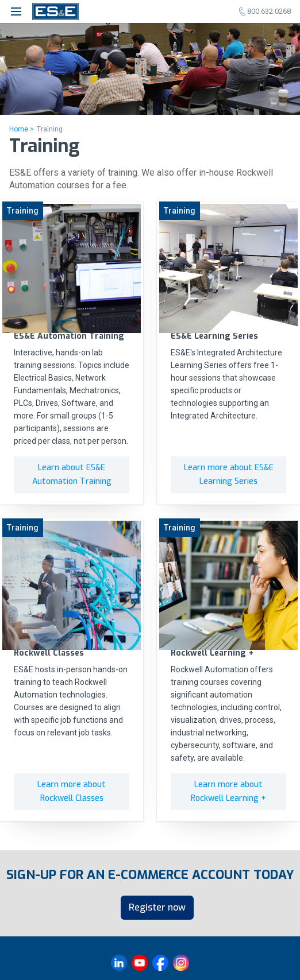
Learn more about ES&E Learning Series (229, 474)
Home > (22, 129)
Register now (157, 907)
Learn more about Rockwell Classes (72, 791)
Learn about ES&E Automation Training (72, 474)
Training (50, 129)
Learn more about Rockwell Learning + (228, 791)
